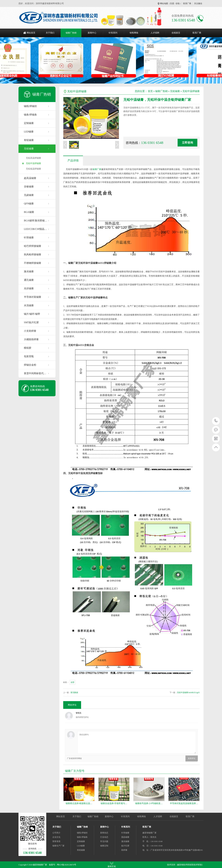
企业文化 (56, 837)
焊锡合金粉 (30, 365)
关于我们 (50, 33)
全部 (72, 682)
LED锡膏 (29, 132)
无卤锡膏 (29, 195)
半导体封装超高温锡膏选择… (184, 803)
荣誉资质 (56, 841)
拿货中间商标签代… (35, 373)
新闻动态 (104, 833)
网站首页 (31, 33)
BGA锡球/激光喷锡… (35, 221)
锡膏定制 (104, 846)
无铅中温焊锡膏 (33, 163)
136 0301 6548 (216, 421)
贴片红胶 (125, 846)
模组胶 (28, 348)
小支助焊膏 (30, 331)
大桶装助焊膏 (31, 339)
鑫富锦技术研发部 (185, 865)
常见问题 (104, 841)
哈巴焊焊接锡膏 (33, 246)
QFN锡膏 (29, 204)
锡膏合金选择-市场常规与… (114, 803)
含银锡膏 (29, 187)
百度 (172, 3)
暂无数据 (74, 692)
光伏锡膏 (29, 288)
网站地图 (164, 3)
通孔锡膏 (29, 280)
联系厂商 (187, 3)
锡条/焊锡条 (30, 115)
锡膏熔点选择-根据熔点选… (79, 803)
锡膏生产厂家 (58, 846)
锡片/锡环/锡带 (32, 314)
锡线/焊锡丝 (30, 106)
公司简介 (56, 833)
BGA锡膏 (29, 212)
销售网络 (134, 33)
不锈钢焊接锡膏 (33, 263)
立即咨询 (187, 143)
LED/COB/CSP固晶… (35, 229)
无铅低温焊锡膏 (33, 169)
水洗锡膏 (29, 305)
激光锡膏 (29, 271)
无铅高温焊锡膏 (33, 158)
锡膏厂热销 (71, 33)
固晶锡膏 (125, 837)
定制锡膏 (29, 123)
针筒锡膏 (29, 237)
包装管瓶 (29, 356)
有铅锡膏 (29, 140)
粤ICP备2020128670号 (67, 865)
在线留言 (176, 33)
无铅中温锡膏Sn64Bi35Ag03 (188, 692)
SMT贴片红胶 (31, 322)
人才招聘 (155, 33)
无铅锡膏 (29, 149)
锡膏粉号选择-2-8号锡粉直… (149, 803)
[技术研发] (198, 865)
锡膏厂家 (97, 169)
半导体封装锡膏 (33, 297)
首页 (150, 91)
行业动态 (104, 837)
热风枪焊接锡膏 (33, 254)
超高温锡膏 (30, 178)
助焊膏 (124, 850)
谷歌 (178, 3)
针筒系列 (113, 33)
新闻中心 (92, 33)
